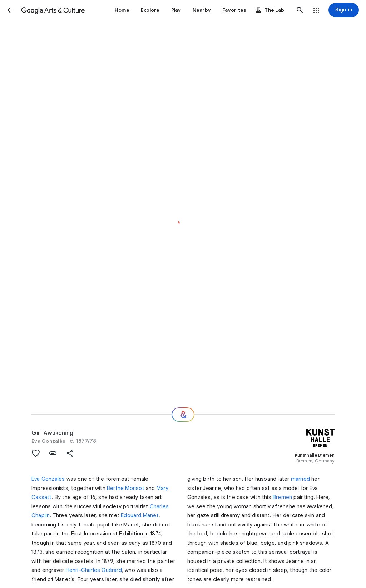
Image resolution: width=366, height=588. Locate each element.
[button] (10, 10)
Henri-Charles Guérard (94, 570)
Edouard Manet (140, 515)
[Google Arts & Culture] (53, 10)
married (300, 479)
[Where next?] (183, 415)
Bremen (282, 497)
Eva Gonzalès (48, 441)
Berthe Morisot (126, 488)
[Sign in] (344, 10)
